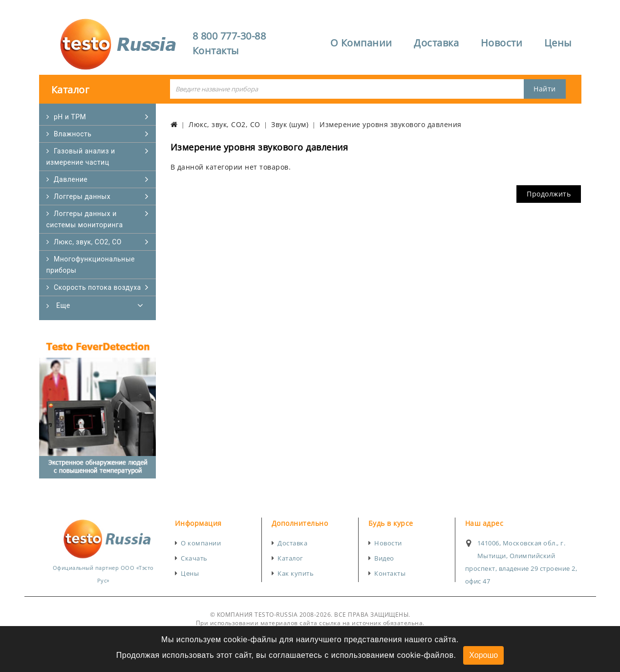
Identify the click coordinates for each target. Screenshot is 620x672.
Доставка (436, 43)
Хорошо (483, 655)
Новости (502, 43)
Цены (558, 43)
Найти (545, 89)
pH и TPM (70, 117)
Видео (384, 558)
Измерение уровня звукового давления (391, 124)
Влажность (73, 134)
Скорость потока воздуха (97, 287)
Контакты (216, 51)
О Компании (361, 43)
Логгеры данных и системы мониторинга (85, 219)
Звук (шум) (290, 124)
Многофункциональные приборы (91, 265)
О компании (201, 543)
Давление (71, 179)
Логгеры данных (82, 196)
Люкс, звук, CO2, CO (88, 242)
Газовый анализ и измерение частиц (81, 157)
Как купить (296, 573)
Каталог (290, 558)
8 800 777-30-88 (229, 36)
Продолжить (549, 194)
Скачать (194, 558)
